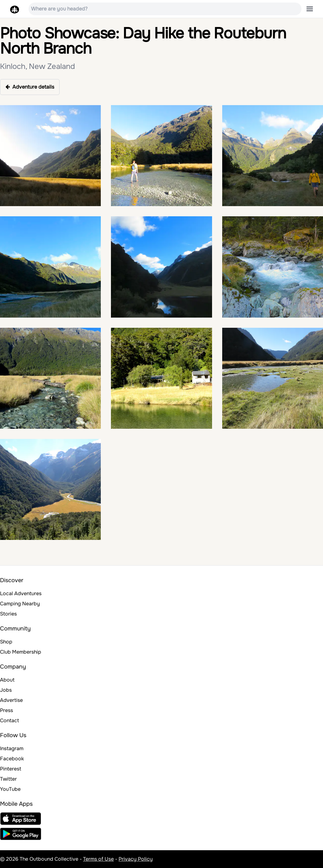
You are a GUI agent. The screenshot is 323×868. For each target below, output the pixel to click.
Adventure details (30, 87)
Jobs (6, 690)
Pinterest (11, 769)
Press (6, 710)
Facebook (12, 759)
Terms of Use (98, 859)
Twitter (8, 779)
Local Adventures (21, 593)
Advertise (11, 700)
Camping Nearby (20, 604)
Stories (8, 614)
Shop (6, 642)
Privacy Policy (136, 859)
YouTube (10, 789)
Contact (10, 720)
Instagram (12, 748)
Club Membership (21, 652)
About (7, 680)
